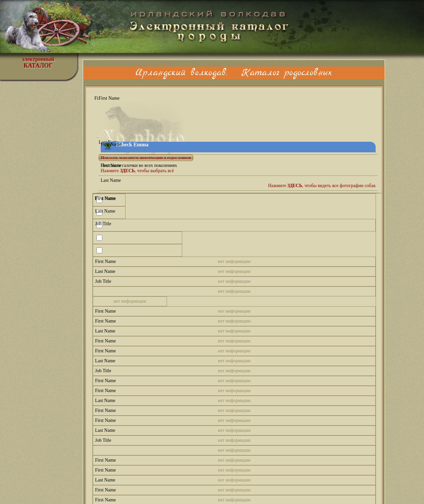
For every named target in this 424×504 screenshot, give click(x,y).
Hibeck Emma (132, 145)
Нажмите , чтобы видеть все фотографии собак (322, 186)
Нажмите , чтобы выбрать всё (137, 171)
